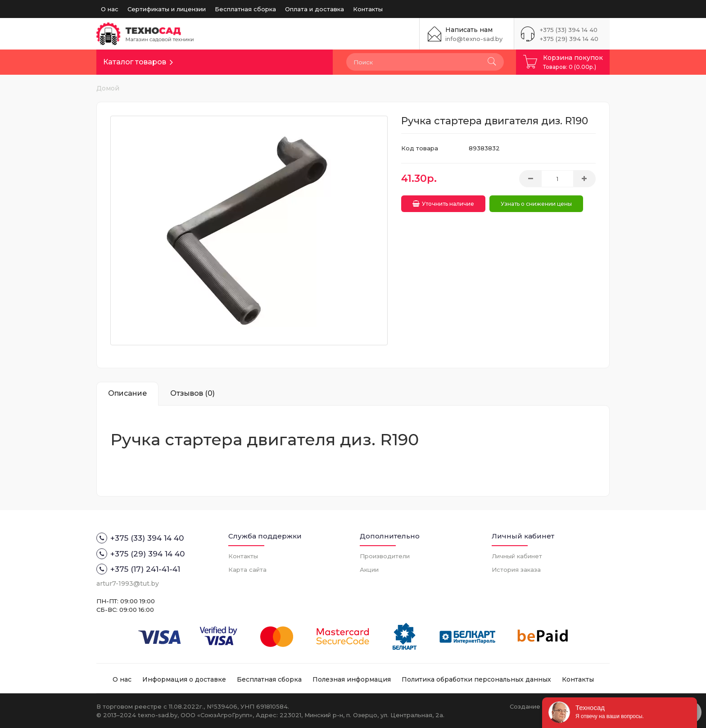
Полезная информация (352, 679)
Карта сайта (247, 570)
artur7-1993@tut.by (128, 583)
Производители (385, 556)
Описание (127, 393)
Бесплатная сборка (245, 9)
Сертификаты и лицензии (167, 9)
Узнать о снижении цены (538, 202)
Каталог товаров (135, 62)
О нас (110, 9)
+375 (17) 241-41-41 (138, 569)
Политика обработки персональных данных (476, 679)
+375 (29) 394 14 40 (569, 39)
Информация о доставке (184, 679)
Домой (108, 88)
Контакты (368, 9)
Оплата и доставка (315, 9)
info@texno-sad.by (474, 39)
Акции (369, 570)
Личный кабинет (517, 556)
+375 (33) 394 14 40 (569, 30)
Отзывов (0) (192, 393)
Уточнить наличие (443, 202)
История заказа (516, 570)
